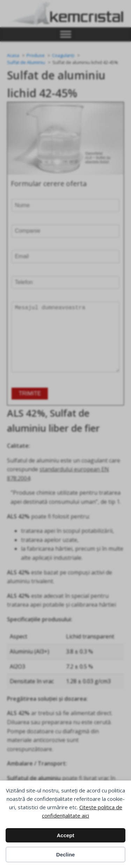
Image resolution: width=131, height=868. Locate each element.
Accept (65, 835)
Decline (65, 855)
